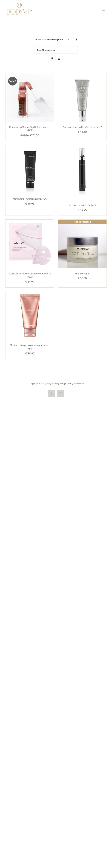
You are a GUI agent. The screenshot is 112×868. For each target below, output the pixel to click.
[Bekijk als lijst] (59, 59)
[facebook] (52, 394)
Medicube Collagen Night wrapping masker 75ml (30, 347)
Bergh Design (61, 383)
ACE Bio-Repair (82, 274)
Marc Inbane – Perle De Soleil (82, 205)
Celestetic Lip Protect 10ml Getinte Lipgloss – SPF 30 (30, 129)
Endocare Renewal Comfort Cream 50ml (82, 127)
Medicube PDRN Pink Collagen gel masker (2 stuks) (30, 275)
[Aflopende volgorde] (77, 39)
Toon (46, 50)
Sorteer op (49, 39)
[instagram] (61, 394)
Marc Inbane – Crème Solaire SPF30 (30, 199)
